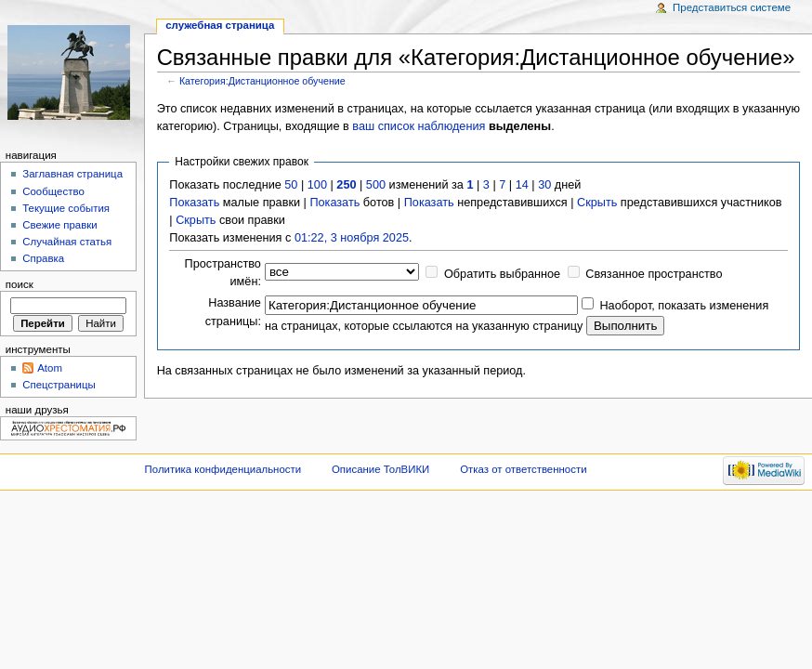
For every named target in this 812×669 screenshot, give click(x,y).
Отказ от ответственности (523, 469)
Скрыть (597, 203)
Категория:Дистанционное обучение (262, 81)
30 (544, 185)
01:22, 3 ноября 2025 (352, 238)
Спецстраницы (59, 385)
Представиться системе (732, 7)
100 (317, 185)
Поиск (20, 284)
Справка (43, 258)
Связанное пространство (654, 274)
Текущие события (66, 208)
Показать (194, 203)
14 (522, 185)
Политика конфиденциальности (223, 469)
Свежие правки (60, 225)
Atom (50, 368)
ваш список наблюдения (419, 126)
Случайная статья (67, 242)
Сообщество (53, 191)
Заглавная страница (72, 174)
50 (291, 185)
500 (376, 185)
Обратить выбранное (502, 274)
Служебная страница (220, 25)
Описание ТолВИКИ (380, 469)
